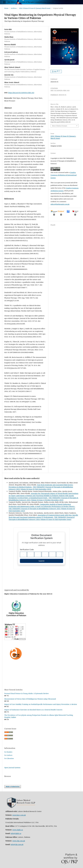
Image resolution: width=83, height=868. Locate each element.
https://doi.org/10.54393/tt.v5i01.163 (21, 93)
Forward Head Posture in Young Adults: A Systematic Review (26, 693)
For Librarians (9, 758)
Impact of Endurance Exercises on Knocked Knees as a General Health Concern (33, 710)
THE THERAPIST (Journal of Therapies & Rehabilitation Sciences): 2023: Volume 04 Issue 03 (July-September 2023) (41, 488)
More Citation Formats (60, 126)
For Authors (8, 755)
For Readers (8, 752)
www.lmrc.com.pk (19, 815)
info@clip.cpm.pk (17, 844)
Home (6, 8)
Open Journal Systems (12, 768)
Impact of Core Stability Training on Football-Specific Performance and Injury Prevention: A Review (41, 704)
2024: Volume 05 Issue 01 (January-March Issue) (35, 8)
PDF (57, 71)
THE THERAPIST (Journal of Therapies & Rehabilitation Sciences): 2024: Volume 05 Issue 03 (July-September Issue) (42, 518)
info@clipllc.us (16, 833)
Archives (14, 8)
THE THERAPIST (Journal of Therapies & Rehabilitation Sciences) (30, 2)
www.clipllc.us (18, 830)
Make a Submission (13, 787)
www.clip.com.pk (19, 841)
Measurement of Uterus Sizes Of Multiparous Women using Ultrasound (30, 699)
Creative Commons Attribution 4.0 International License (64, 175)
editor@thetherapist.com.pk (60, 204)
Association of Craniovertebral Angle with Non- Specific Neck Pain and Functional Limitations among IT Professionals (43, 516)
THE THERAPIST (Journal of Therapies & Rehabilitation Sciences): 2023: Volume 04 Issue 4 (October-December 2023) (43, 499)
